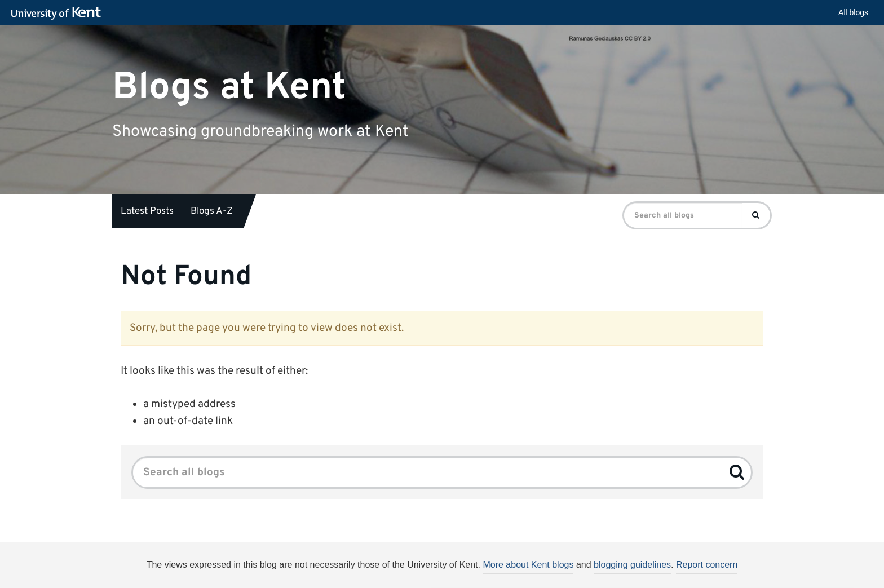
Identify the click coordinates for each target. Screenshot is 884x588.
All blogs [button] (853, 12)
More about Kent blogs (528, 565)
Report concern (707, 565)
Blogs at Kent (229, 87)
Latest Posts (147, 211)
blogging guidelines (632, 565)
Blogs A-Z (212, 211)
